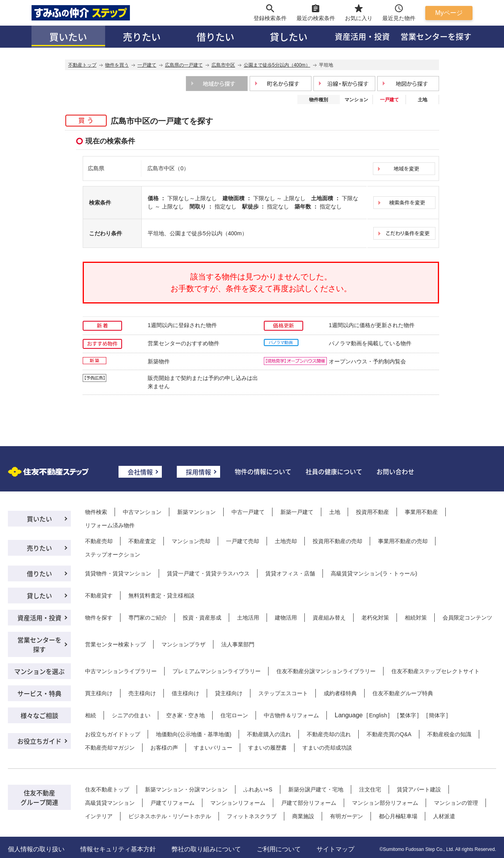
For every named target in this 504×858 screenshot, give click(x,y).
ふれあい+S (258, 789)
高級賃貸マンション (110, 803)
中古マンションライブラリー (121, 671)
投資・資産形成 (202, 618)
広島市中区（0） (168, 168)
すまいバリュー (213, 748)
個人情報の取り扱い (36, 849)
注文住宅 (370, 789)
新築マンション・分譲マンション (186, 789)
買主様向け (99, 693)
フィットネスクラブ (252, 816)
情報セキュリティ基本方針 (118, 849)
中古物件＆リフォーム (291, 715)
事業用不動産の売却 (403, 541)
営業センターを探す (436, 36)
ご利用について (279, 849)
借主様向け (185, 693)
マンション (356, 100)
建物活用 (286, 618)
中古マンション (142, 512)
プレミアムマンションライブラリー (217, 671)
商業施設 (303, 816)
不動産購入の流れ (269, 734)
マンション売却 (191, 541)
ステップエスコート (283, 693)
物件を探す (99, 618)
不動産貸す (99, 596)
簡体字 (437, 715)
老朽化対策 (375, 618)
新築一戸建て (297, 512)
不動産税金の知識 (449, 734)
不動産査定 (142, 541)
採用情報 (198, 472)
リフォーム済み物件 (110, 525)
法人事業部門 (238, 644)
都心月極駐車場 (398, 816)
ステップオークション (113, 555)
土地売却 (286, 541)
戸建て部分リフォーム (309, 803)
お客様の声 (164, 748)
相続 (91, 715)
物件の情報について (263, 471)
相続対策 (416, 618)
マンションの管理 (456, 803)
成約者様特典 (340, 693)
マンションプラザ (183, 644)
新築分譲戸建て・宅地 (316, 789)
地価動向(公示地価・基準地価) (194, 734)
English (378, 715)
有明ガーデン (346, 816)
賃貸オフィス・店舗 (290, 573)
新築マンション (196, 512)
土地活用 (248, 618)
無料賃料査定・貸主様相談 (161, 596)
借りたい (215, 36)
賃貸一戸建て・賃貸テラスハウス (208, 573)
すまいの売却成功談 (327, 748)
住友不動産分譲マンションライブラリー (326, 671)
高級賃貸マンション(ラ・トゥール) (374, 573)
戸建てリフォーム (172, 803)
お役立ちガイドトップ (113, 734)
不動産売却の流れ (329, 734)
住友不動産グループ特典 (403, 693)
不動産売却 (99, 541)
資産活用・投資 (362, 36)
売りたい (142, 36)
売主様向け (142, 693)
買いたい (68, 36)
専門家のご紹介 (148, 618)
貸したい (289, 36)
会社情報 (140, 472)
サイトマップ (335, 849)
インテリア (99, 816)
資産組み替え (329, 618)
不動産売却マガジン (110, 748)
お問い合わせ (395, 471)
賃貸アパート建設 (419, 789)
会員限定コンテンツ (467, 618)
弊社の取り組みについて (206, 849)
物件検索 (96, 512)
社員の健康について (334, 471)
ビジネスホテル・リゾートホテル (170, 816)
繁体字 (408, 715)
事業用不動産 (421, 512)
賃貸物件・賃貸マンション (118, 573)
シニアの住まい (131, 715)
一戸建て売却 (243, 541)
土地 (422, 100)
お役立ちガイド (39, 741)
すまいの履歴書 (267, 748)
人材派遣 (444, 816)
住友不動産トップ (107, 789)
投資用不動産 (372, 512)
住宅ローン (234, 715)
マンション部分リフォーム (385, 803)
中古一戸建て (248, 512)
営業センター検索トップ (115, 644)
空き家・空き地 (185, 715)
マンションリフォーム (238, 803)
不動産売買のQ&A (389, 734)
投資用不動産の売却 (337, 541)
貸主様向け (229, 693)
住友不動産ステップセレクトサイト (435, 671)
